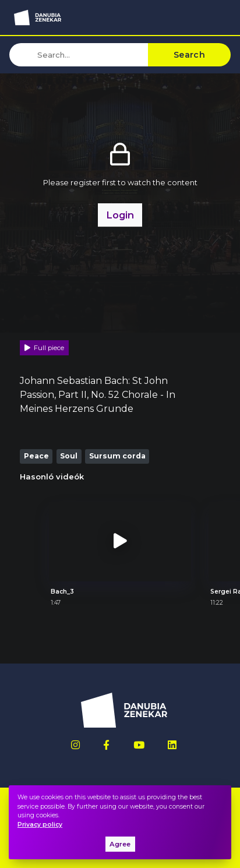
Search (189, 55)
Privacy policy (40, 825)
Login (120, 215)
